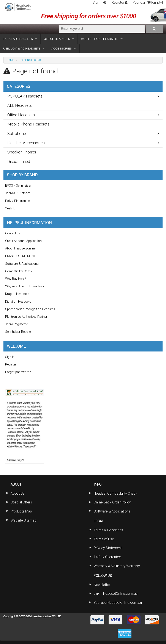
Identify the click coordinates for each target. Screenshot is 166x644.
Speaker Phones (22, 152)
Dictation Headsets (18, 302)
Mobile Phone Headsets (28, 124)
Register (119, 2)
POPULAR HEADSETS (18, 39)
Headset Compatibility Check (115, 493)
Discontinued (19, 162)
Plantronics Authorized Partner (26, 317)
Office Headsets (21, 115)
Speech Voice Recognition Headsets (30, 309)
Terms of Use (104, 539)
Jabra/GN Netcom (18, 193)
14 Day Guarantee (107, 557)
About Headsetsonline (20, 248)
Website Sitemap (24, 520)
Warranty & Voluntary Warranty (117, 566)
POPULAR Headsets (25, 96)
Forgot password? (18, 372)
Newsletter (102, 585)
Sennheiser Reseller (18, 332)
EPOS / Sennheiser (18, 186)
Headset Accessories (26, 143)
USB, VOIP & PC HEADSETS (22, 49)
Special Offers (21, 502)
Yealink (10, 208)
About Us (17, 493)
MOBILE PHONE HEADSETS (100, 39)
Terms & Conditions (108, 530)
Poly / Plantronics (18, 201)
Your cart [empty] (148, 2)
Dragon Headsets (17, 294)
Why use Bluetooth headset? (25, 286)
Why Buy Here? (16, 279)
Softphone (17, 134)
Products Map (21, 511)
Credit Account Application (23, 241)
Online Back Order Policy (112, 502)
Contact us (13, 233)
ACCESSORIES (62, 49)
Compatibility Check (19, 271)
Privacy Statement (108, 548)
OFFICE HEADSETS (57, 39)
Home (10, 60)
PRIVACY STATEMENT (20, 256)
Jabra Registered (17, 324)
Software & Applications (22, 264)
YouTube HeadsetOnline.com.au (118, 603)
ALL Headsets (20, 105)
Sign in (99, 2)
